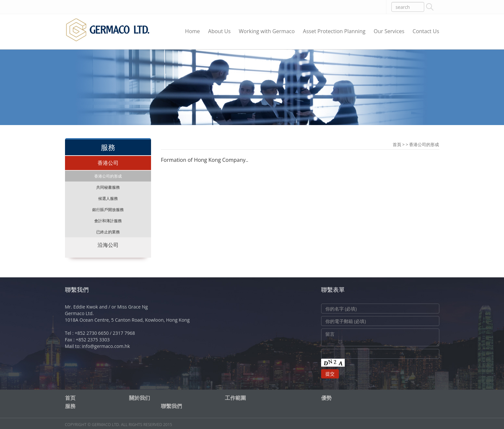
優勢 (326, 398)
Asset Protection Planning (334, 31)
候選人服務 (108, 198)
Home (193, 31)
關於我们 (140, 398)
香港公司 (108, 163)
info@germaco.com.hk (106, 346)
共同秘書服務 (108, 187)
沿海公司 (108, 245)
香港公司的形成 (108, 176)
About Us (219, 31)
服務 (70, 406)
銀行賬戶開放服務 (108, 210)
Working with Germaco (267, 31)
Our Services (389, 31)
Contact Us (426, 31)
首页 (70, 398)
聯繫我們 (171, 406)
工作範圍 (235, 398)
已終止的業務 (108, 232)
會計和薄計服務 (108, 221)
